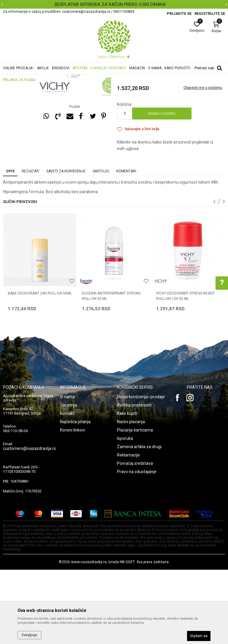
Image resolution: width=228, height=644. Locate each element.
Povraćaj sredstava (135, 538)
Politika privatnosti (134, 479)
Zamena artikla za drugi (139, 521)
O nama (67, 471)
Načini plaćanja (131, 496)
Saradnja (68, 479)
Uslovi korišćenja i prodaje (141, 471)
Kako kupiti (127, 488)
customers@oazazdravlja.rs (29, 523)
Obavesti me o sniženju (203, 162)
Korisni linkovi (72, 504)
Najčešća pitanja (75, 496)
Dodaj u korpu (162, 188)
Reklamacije (128, 529)
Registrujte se (210, 14)
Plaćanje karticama (135, 504)
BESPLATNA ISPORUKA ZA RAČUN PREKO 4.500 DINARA (113, 4)
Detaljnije (29, 635)
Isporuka (125, 513)
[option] (114, 4)
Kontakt (67, 488)
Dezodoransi (128, 116)
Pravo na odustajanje (137, 546)
